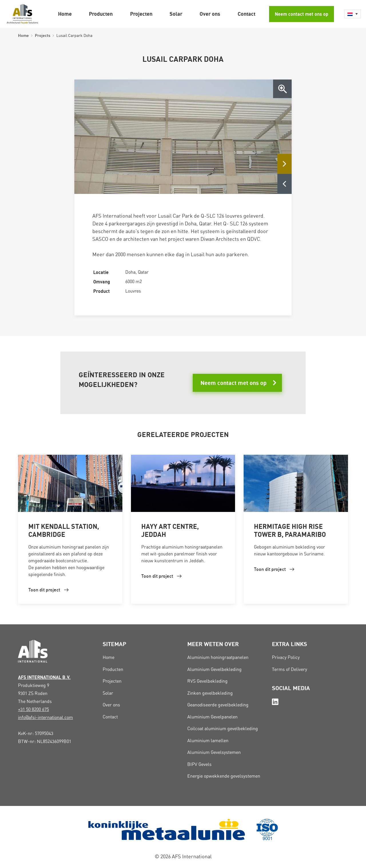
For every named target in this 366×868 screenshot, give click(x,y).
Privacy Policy (286, 657)
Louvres (133, 291)
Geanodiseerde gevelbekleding (218, 705)
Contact (246, 14)
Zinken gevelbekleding (210, 693)
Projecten (141, 14)
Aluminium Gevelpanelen (212, 717)
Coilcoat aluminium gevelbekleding (223, 729)
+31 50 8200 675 (33, 709)
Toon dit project (44, 590)
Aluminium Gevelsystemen (214, 752)
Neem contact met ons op (302, 14)
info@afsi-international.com (45, 717)
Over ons (210, 14)
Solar (176, 14)
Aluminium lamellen (208, 741)
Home (65, 14)
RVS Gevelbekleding (207, 681)
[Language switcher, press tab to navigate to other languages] (353, 14)
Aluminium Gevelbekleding (214, 669)
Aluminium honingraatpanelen (218, 657)
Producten (101, 14)
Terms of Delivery (290, 669)
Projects (43, 35)
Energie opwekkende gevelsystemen (224, 776)
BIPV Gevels (199, 764)
